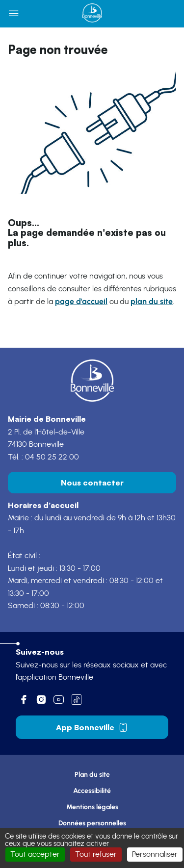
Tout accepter (35, 854)
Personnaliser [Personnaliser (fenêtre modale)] (155, 854)
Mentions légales (92, 807)
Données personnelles (92, 823)
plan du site (152, 301)
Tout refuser (96, 854)
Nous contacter (92, 483)
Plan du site (92, 775)
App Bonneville (92, 727)
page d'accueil (81, 301)
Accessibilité (92, 791)
